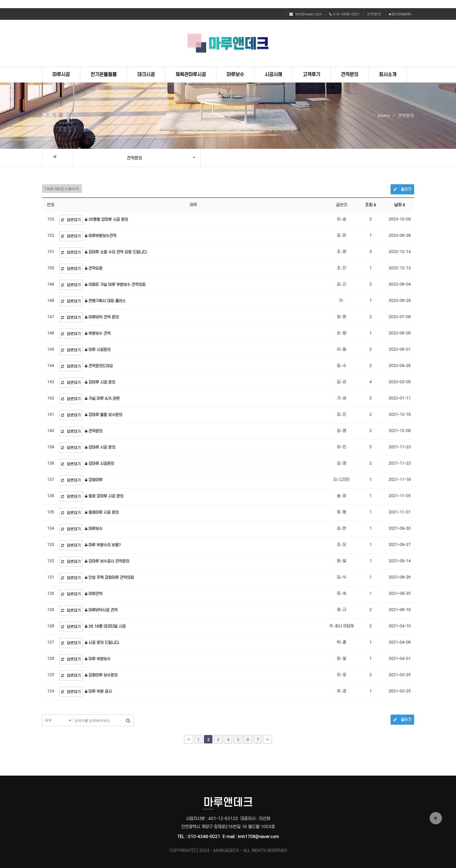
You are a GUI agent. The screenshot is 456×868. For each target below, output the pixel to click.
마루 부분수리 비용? (103, 545)
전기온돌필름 (104, 75)
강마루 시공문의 (99, 464)
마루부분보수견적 (101, 236)
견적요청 (94, 268)
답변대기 (71, 220)
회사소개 (388, 75)
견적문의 (374, 14)
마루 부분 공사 (98, 691)
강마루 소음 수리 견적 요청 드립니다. (116, 252)
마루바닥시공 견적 (101, 610)
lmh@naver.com (309, 14)
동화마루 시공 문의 (102, 512)
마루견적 (94, 594)
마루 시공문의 (98, 350)
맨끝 (268, 739)
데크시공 (146, 75)
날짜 (400, 205)
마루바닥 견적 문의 (102, 317)
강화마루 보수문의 (101, 675)
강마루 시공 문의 (100, 382)
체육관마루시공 (191, 75)
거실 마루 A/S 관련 (102, 399)
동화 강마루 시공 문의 (104, 496)
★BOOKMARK (400, 14)
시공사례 (273, 75)
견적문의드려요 (99, 366)
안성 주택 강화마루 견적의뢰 (109, 578)
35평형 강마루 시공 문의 (106, 220)
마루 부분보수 (98, 659)
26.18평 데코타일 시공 (105, 626)
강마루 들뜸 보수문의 (104, 415)
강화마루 (94, 480)
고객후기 (311, 75)
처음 (188, 739)
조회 (370, 205)
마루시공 (61, 75)
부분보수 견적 (98, 333)
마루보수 (235, 75)
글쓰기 (402, 189)
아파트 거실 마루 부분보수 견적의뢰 (115, 285)
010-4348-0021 (347, 14)
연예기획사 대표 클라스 (105, 301)
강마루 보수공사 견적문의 (107, 561)
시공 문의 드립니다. (102, 643)
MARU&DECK (226, 851)
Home (384, 116)
